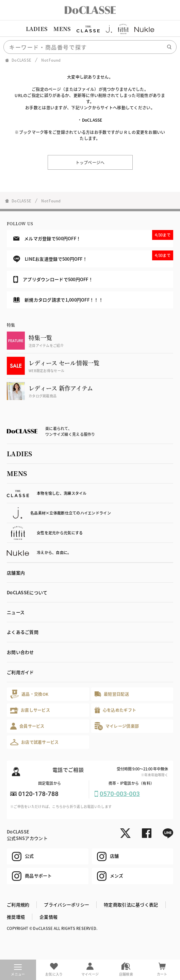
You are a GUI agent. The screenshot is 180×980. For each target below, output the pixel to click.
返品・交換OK (29, 694)
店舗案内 (16, 573)
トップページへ (90, 162)
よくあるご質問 (23, 632)
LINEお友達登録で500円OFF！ (93, 256)
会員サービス (27, 726)
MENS (62, 29)
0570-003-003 (120, 794)
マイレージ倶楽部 (117, 726)
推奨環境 (16, 917)
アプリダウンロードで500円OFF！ (53, 279)
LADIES (37, 29)
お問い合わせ (20, 652)
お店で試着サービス (35, 742)
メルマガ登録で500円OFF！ (93, 236)
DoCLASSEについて (27, 592)
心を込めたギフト (116, 710)
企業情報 (48, 917)
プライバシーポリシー (67, 905)
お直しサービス (30, 710)
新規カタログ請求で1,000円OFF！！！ (58, 300)
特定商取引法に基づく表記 (131, 905)
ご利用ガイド (20, 672)
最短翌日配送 (112, 694)
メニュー (18, 970)
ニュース (16, 612)
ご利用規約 (18, 905)
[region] (90, 29)
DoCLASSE (92, 120)
